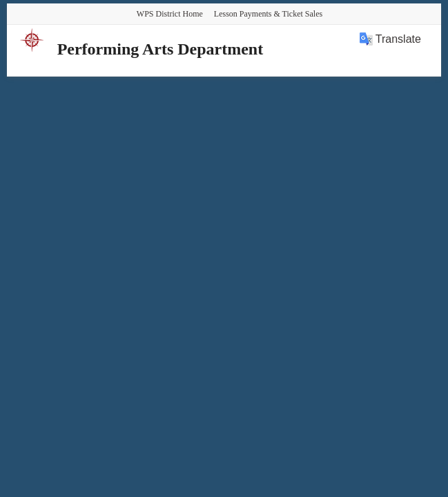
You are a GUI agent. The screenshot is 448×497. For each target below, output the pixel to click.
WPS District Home (170, 14)
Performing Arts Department (160, 49)
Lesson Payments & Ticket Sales (268, 14)
